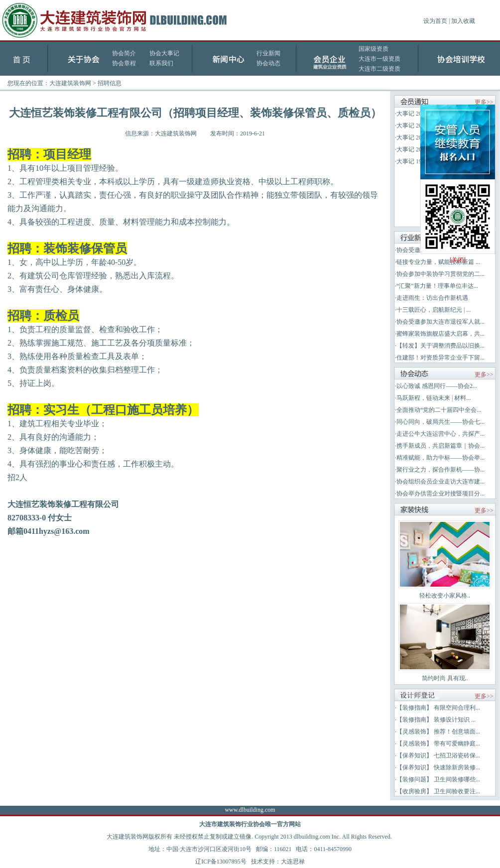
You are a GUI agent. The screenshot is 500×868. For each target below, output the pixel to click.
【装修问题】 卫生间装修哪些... (438, 779)
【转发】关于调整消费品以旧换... (440, 346)
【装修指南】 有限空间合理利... (438, 708)
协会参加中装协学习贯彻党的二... (440, 274)
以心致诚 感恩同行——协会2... (437, 386)
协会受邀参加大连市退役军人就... (440, 322)
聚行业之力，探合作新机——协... (440, 470)
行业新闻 (268, 53)
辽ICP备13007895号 (221, 862)
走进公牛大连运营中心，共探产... (440, 434)
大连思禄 (293, 862)
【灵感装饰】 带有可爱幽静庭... (438, 744)
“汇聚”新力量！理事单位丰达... (437, 286)
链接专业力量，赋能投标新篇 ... (438, 262)
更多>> (484, 102)
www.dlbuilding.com (250, 810)
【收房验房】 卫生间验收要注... (438, 791)
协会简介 (124, 53)
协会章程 (124, 63)
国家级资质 (374, 49)
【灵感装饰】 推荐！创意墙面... (438, 732)
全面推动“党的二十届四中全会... (439, 410)
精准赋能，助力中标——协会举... (440, 458)
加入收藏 (463, 21)
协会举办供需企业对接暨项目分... (440, 494)
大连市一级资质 (379, 59)
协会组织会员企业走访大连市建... (440, 482)
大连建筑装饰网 (70, 83)
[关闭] (458, 260)
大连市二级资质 (379, 69)
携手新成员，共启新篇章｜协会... (440, 446)
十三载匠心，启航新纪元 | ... (434, 310)
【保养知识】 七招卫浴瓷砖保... (438, 755)
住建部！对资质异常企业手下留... (440, 358)
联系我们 (161, 63)
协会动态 (268, 63)
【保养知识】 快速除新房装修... (438, 767)
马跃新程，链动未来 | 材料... (434, 398)
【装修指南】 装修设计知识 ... (436, 720)
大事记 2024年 (415, 125)
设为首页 (435, 21)
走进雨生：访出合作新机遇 (432, 298)
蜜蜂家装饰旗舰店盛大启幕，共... (440, 334)
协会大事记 (164, 53)
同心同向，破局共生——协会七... (440, 422)
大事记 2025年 (415, 114)
